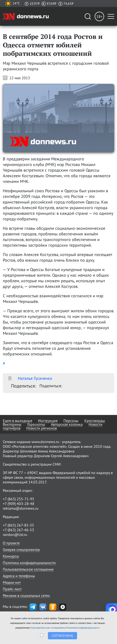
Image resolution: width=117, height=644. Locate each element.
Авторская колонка (67, 424)
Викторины (12, 424)
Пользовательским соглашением (47, 628)
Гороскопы (36, 424)
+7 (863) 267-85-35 (18, 525)
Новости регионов (42, 428)
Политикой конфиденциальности (83, 628)
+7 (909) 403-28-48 (19, 504)
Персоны (71, 421)
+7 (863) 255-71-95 (19, 499)
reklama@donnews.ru (21, 508)
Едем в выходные (18, 421)
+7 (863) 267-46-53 (18, 530)
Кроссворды (95, 421)
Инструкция (48, 421)
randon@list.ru (15, 535)
